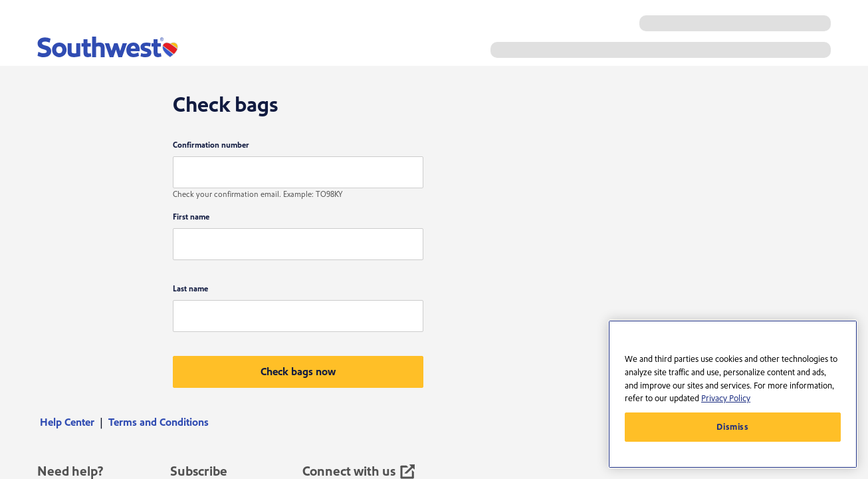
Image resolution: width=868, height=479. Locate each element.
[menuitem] (71, 422)
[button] (298, 372)
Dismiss (733, 427)
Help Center (67, 422)
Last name (190, 289)
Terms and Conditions (159, 422)
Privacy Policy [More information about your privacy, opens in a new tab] (726, 399)
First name (191, 217)
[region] (733, 394)
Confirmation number (211, 145)
